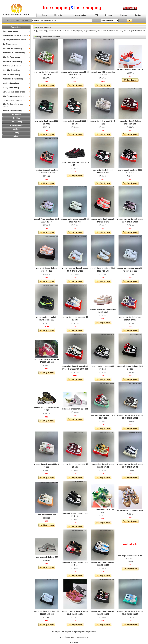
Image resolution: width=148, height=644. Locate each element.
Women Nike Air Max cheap (14, 53)
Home (44, 15)
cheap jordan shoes (68, 637)
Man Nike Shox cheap (11, 70)
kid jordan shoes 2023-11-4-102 (75, 409)
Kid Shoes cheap (10, 44)
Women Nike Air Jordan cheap (15, 35)
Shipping (108, 15)
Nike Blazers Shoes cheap (13, 96)
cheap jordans (38, 31)
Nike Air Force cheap (11, 57)
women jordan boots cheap (14, 92)
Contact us (63, 632)
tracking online (80, 15)
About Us (58, 15)
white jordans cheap (11, 88)
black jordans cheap (11, 83)
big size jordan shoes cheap (14, 40)
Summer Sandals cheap (12, 110)
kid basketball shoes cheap (14, 101)
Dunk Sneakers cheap (12, 66)
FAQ (97, 15)
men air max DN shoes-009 (47, 557)
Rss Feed (74, 643)
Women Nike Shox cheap (13, 79)
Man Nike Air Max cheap (13, 48)
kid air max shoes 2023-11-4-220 (130, 511)
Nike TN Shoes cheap (11, 75)
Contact (138, 15)
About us (71, 632)
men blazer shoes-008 (47, 515)
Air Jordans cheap (10, 31)
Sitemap (124, 15)
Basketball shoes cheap (12, 62)
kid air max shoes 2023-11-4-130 (130, 70)
